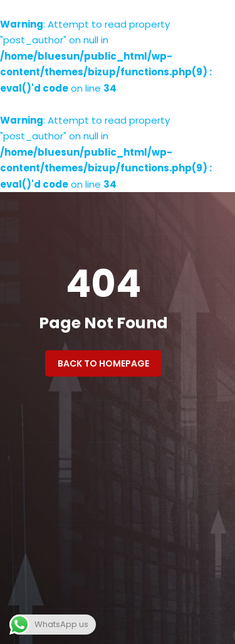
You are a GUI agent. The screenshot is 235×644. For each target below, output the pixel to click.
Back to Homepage (103, 363)
